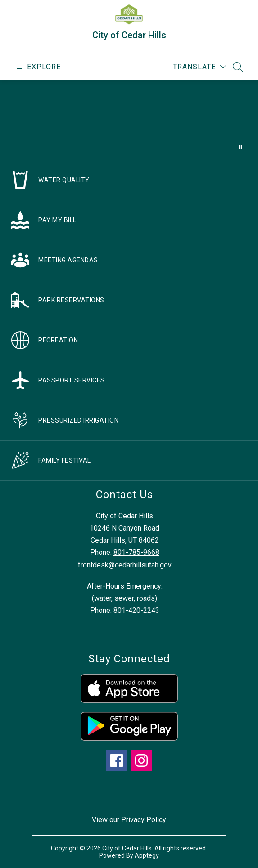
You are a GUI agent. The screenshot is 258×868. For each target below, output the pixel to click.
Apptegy (147, 855)
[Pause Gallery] (240, 147)
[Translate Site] (199, 67)
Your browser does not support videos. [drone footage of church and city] (129, 120)
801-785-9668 (136, 552)
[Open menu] (38, 67)
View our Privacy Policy (129, 820)
